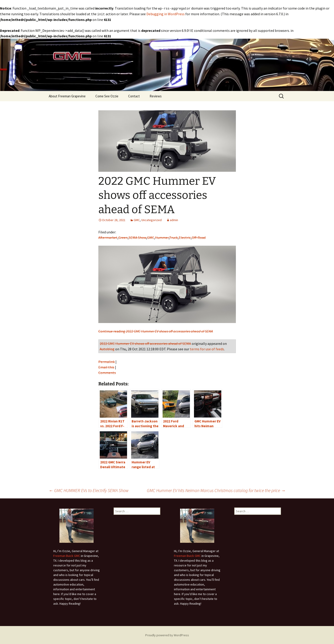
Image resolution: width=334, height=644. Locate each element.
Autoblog (107, 349)
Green (123, 237)
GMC (137, 220)
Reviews (156, 96)
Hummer (162, 237)
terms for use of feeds (207, 349)
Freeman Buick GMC (67, 555)
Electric (185, 237)
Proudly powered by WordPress (167, 635)
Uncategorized (152, 220)
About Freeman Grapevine (67, 96)
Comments (107, 372)
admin (174, 220)
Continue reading (156, 331)
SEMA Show (137, 237)
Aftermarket (108, 237)
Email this (106, 367)
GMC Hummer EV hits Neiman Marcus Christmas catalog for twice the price (216, 490)
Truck (173, 237)
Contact (134, 96)
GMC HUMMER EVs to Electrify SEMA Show (89, 490)
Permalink (107, 361)
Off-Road (199, 237)
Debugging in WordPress (166, 14)
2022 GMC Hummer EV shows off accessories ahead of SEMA (145, 343)
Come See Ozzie (107, 96)
